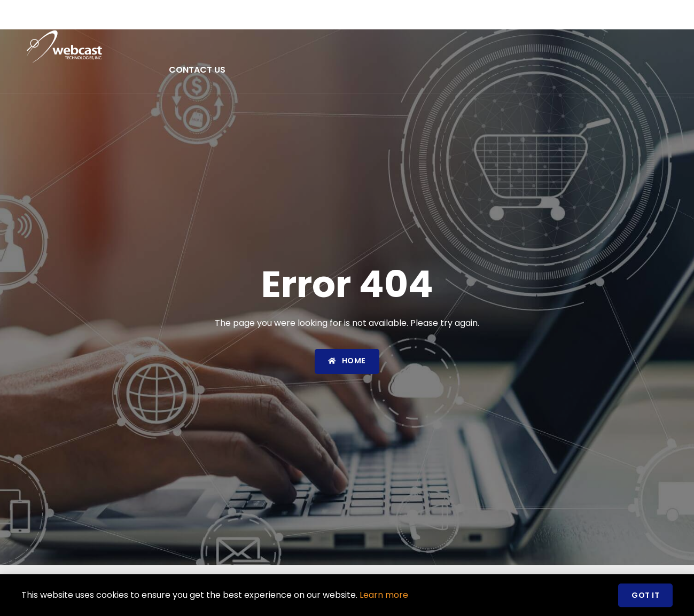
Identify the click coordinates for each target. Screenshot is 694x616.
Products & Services (334, 23)
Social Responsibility (599, 23)
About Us (236, 23)
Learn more (384, 597)
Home (181, 23)
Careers (510, 23)
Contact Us (197, 70)
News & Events (437, 23)
